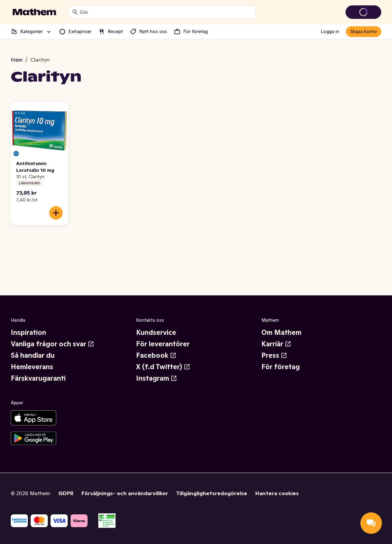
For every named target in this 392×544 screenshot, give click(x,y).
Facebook (156, 355)
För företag (281, 367)
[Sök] (75, 12)
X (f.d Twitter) (163, 367)
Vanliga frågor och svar (53, 344)
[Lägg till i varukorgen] (56, 213)
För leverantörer (163, 344)
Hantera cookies (277, 493)
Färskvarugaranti (38, 378)
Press (274, 355)
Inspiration (28, 332)
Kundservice (156, 332)
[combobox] (166, 12)
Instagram (157, 378)
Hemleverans (32, 367)
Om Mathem (281, 332)
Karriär (276, 344)
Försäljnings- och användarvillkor (125, 493)
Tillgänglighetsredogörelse (212, 493)
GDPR (66, 493)
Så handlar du (33, 355)
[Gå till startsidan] (34, 12)
